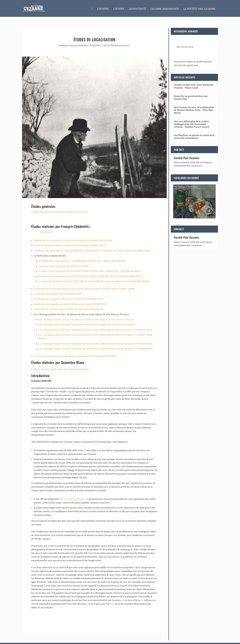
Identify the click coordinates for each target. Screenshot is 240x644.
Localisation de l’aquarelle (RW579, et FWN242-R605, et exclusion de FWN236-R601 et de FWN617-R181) (92, 245)
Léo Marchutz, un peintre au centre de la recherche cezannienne (194, 131)
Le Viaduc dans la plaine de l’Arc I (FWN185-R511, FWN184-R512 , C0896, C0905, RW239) (82, 255)
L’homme (103, 8)
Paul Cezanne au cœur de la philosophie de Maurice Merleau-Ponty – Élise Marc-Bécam (194, 104)
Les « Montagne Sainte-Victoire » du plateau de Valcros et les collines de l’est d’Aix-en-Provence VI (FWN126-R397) (95, 343)
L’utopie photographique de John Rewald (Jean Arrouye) (59, 206)
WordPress (67, 640)
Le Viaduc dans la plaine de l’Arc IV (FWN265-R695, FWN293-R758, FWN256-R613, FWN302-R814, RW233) (90, 271)
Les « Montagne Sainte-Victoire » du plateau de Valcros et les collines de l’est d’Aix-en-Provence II (87, 319)
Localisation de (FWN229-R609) (58, 288)
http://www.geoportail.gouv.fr (73, 493)
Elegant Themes (40, 640)
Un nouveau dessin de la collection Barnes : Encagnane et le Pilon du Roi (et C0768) (75, 350)
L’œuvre (119, 8)
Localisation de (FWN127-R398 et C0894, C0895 (83, 283)
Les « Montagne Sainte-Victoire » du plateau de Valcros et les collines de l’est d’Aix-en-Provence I (87, 314)
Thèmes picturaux (120, 40)
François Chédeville (78, 40)
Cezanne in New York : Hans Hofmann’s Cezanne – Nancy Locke (194, 80)
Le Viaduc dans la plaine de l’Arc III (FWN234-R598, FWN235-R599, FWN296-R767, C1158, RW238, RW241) (90, 265)
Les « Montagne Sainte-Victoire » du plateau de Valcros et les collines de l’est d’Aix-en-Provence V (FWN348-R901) (95, 338)
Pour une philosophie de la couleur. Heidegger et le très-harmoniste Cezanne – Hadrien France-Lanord (191, 118)
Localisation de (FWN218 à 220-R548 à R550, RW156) (68, 303)
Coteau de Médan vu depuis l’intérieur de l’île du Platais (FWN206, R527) (69, 240)
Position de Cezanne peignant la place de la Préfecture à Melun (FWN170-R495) (73, 235)
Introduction (47, 226)
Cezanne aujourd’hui (165, 8)
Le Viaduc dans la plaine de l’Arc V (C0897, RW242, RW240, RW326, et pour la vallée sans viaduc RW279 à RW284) (94, 276)
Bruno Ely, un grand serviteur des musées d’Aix (191, 92)
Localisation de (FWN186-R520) (70, 298)
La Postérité (137, 8)
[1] (113, 598)
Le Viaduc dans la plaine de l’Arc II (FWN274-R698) (63, 260)
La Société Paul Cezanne (200, 8)
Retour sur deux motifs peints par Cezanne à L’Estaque (61, 363)
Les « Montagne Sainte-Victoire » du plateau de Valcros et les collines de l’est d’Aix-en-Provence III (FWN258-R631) (95, 324)
